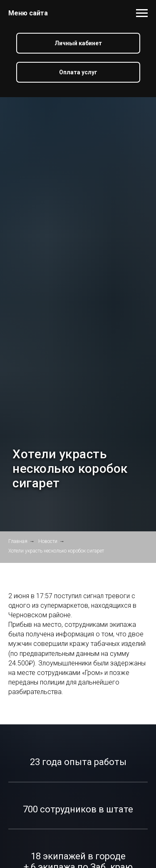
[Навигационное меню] (142, 13)
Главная (18, 541)
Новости (48, 541)
